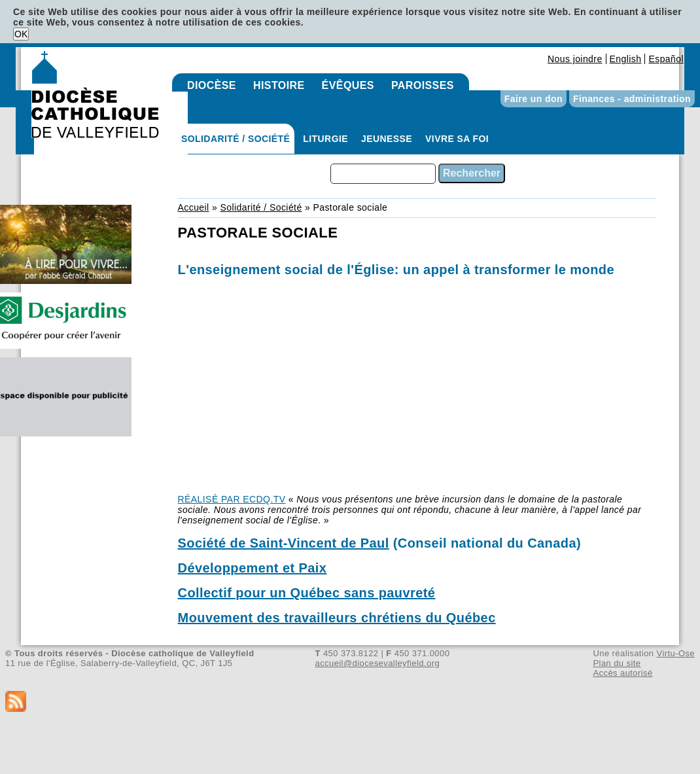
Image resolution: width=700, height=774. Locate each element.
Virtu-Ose (676, 653)
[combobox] (383, 174)
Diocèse (212, 85)
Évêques (348, 85)
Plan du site (617, 663)
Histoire (279, 85)
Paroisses (423, 85)
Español (666, 59)
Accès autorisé (622, 673)
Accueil (194, 207)
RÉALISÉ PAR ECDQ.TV (232, 499)
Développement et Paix (253, 568)
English (626, 59)
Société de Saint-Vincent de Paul (284, 543)
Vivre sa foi (457, 139)
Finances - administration (632, 99)
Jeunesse (387, 139)
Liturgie (325, 139)
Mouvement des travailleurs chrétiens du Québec (337, 618)
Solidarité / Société (236, 139)
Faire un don (534, 99)
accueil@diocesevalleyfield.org (378, 663)
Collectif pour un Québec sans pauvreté (307, 593)
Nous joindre (575, 59)
